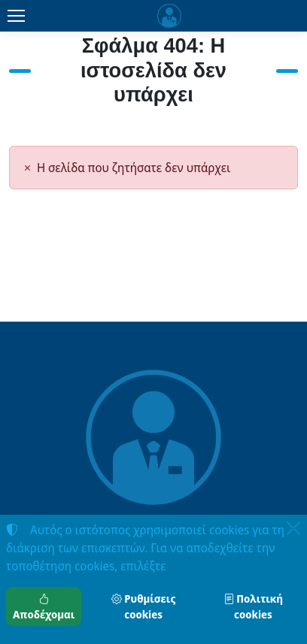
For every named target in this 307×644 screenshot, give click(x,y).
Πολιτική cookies (253, 606)
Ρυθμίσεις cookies (143, 606)
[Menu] (16, 16)
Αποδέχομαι (44, 606)
